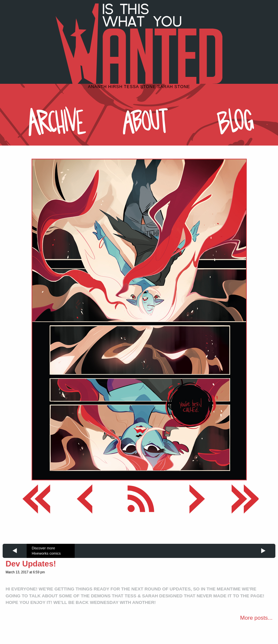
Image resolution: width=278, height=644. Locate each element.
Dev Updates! (31, 564)
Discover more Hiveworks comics (46, 551)
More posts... (256, 618)
